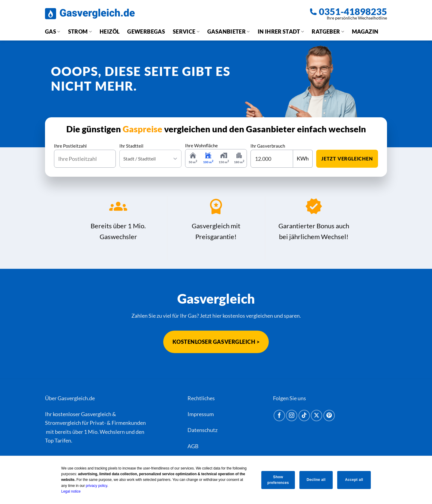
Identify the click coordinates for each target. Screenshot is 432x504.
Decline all (316, 480)
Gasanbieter (229, 31)
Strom (80, 31)
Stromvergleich (63, 423)
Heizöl (109, 31)
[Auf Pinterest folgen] (329, 415)
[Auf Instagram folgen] (292, 415)
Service (186, 31)
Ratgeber (328, 31)
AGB (193, 446)
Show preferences (277, 480)
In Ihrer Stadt (281, 31)
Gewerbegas (146, 31)
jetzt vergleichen (347, 159)
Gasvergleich (96, 414)
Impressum (201, 414)
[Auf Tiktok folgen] (304, 415)
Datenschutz (202, 430)
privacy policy (94, 486)
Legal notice (69, 491)
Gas (53, 31)
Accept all (355, 480)
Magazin (365, 31)
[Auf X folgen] (316, 415)
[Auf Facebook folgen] (279, 415)
